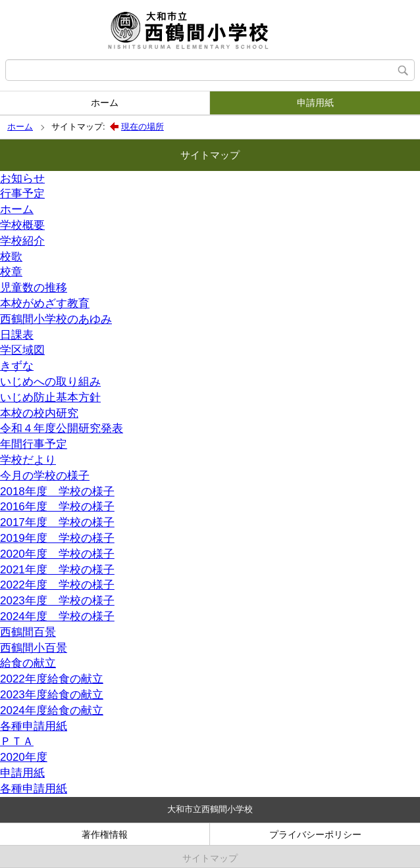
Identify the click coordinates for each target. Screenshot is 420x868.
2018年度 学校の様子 (57, 492)
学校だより (28, 460)
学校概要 (22, 225)
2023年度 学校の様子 (57, 601)
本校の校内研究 (39, 413)
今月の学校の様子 (45, 476)
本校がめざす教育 (45, 303)
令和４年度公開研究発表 (62, 428)
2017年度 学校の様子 (57, 522)
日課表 (17, 335)
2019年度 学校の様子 (57, 538)
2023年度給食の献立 (52, 695)
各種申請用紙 (34, 726)
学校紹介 (22, 241)
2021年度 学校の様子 (57, 570)
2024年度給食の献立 (52, 711)
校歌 (11, 257)
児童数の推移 (34, 288)
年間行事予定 (34, 444)
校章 (11, 272)
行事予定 (22, 194)
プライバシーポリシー (315, 834)
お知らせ (22, 179)
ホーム (105, 103)
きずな (17, 366)
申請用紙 (315, 103)
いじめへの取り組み (50, 382)
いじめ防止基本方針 (50, 398)
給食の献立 (28, 663)
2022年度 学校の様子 (57, 585)
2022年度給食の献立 (52, 679)
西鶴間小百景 (34, 648)
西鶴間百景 (28, 632)
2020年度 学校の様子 (57, 554)
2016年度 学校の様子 (57, 507)
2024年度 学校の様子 (57, 616)
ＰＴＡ (17, 741)
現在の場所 (143, 127)
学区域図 (22, 350)
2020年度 (24, 757)
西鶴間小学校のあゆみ (56, 319)
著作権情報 (105, 834)
